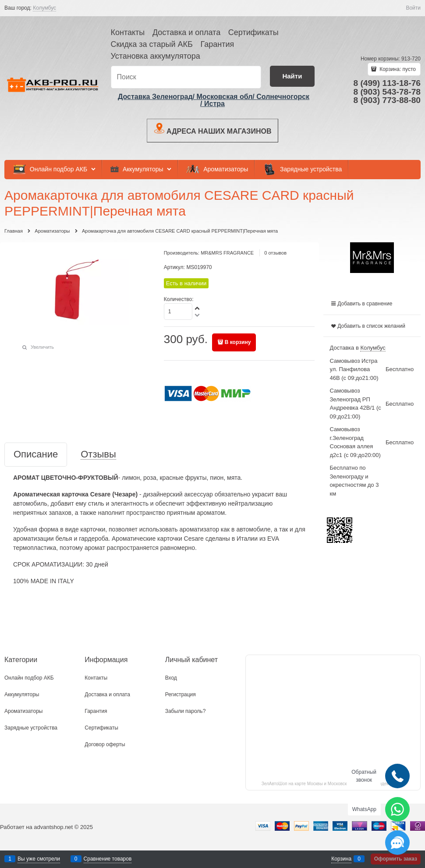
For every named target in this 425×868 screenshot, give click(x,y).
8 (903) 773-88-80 (387, 100)
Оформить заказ (396, 859)
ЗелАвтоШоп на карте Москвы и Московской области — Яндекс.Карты (333, 784)
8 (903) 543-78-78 (387, 92)
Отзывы (98, 455)
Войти (413, 8)
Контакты (128, 32)
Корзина (341, 859)
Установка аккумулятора (156, 56)
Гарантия (217, 44)
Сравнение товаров (108, 859)
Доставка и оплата (186, 32)
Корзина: (397, 69)
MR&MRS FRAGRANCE (227, 253)
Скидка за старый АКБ (152, 44)
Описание (36, 455)
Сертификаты (253, 32)
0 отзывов (275, 253)
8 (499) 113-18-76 (387, 83)
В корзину (238, 342)
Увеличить (42, 347)
